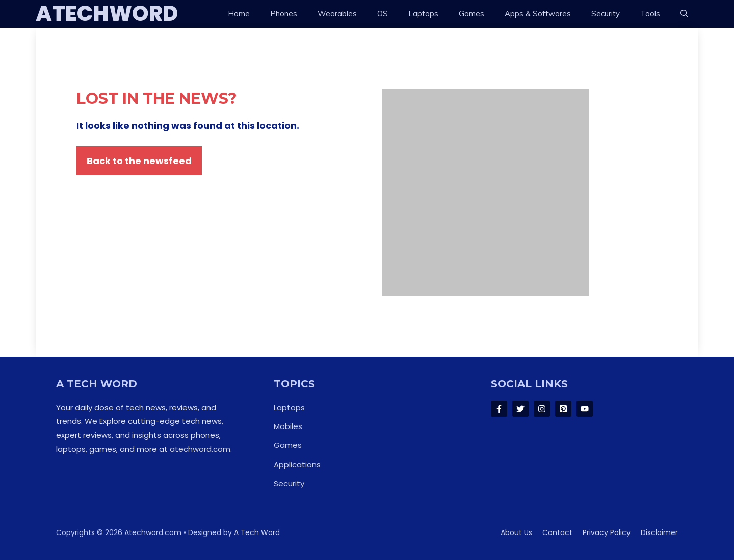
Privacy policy (607, 532)
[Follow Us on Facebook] (499, 409)
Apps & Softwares (538, 14)
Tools (650, 14)
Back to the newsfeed (139, 161)
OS (383, 14)
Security (606, 14)
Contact (557, 532)
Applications (297, 464)
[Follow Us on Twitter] (520, 409)
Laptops (423, 14)
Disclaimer (659, 532)
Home (239, 14)
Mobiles (288, 426)
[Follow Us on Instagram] (542, 409)
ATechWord (107, 14)
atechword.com (200, 449)
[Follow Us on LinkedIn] (563, 409)
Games (471, 14)
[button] (684, 14)
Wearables (337, 14)
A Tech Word (257, 532)
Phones (284, 14)
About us (516, 532)
